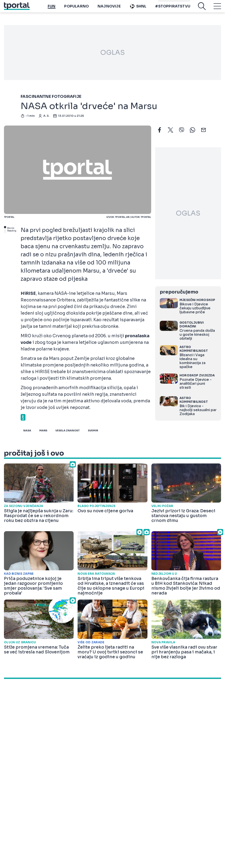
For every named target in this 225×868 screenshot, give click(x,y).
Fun (52, 9)
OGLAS (112, 53)
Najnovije (109, 9)
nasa (27, 430)
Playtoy (182, 2)
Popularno (76, 9)
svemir (93, 430)
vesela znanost (68, 430)
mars (43, 430)
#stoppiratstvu (173, 9)
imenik (165, 2)
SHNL (138, 9)
